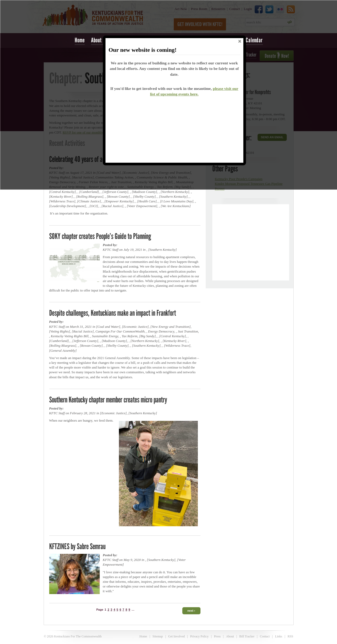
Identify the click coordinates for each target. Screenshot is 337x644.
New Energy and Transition (171, 327)
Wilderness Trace (62, 201)
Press (217, 636)
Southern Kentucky (173, 196)
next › (191, 611)
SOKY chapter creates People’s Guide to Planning (100, 236)
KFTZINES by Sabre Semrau (77, 546)
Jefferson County (115, 192)
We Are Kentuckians (176, 206)
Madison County (144, 192)
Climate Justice (89, 201)
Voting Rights (60, 331)
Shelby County (144, 196)
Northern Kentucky (175, 192)
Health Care (147, 201)
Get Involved (176, 636)
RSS (290, 636)
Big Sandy (147, 336)
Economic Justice (135, 327)
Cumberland (89, 192)
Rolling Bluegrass (90, 196)
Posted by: (110, 245)
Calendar (254, 40)
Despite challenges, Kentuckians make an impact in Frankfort (113, 313)
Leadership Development (68, 206)
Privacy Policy (199, 636)
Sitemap (158, 636)
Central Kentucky (62, 192)
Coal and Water (108, 327)
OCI (94, 206)
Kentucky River (61, 196)
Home (80, 40)
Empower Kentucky (119, 201)
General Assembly (63, 351)
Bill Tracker (247, 636)
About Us (99, 40)
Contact (265, 636)
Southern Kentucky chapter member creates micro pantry (108, 400)
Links (278, 636)
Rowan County (118, 196)
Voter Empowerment (142, 206)
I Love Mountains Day (177, 201)
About (230, 636)
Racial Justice (112, 206)
